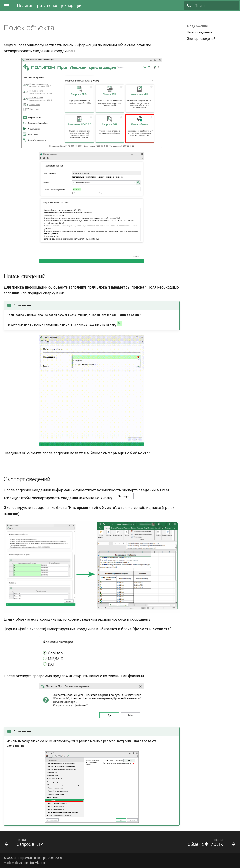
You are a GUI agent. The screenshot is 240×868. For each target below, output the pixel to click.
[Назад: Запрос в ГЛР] (25, 843)
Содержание (197, 26)
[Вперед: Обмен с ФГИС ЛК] (210, 843)
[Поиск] (212, 6)
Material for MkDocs (32, 863)
